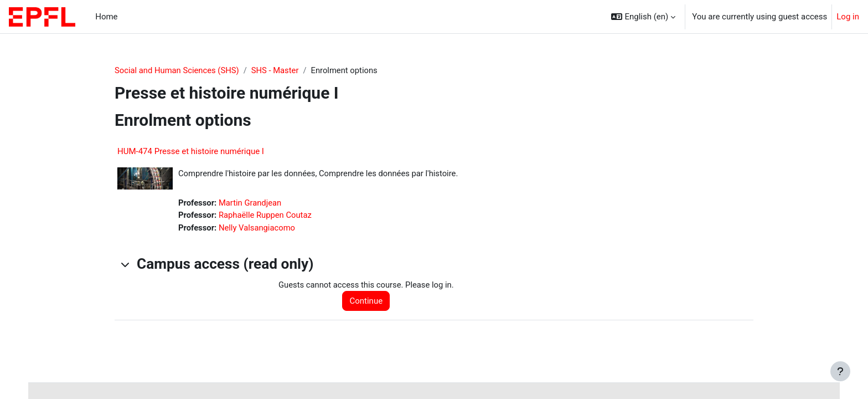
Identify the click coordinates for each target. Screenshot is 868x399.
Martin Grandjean (251, 203)
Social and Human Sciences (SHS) (178, 70)
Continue (368, 302)
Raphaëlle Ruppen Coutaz (267, 216)
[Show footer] (840, 371)
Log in (848, 17)
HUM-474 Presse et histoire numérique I (191, 152)
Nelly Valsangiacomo (258, 228)
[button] (643, 17)
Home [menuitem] (106, 17)
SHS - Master (277, 70)
